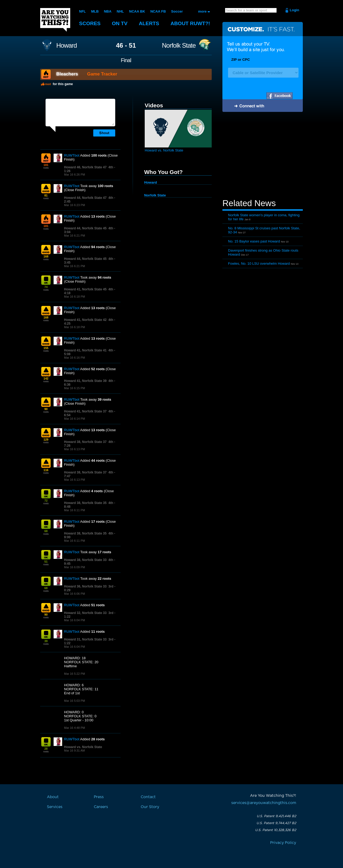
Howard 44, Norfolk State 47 (85, 198)
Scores (90, 23)
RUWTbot (72, 155)
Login (294, 10)
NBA (108, 11)
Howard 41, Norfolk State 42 (85, 320)
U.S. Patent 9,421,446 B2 (276, 816)
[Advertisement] (263, 156)
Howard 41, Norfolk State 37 (85, 411)
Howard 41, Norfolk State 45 (85, 289)
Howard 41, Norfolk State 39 (85, 381)
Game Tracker (102, 74)
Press (99, 797)
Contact (148, 797)
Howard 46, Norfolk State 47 (85, 167)
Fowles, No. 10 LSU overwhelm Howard (259, 264)
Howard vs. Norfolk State (83, 747)
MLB (95, 11)
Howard (67, 46)
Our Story (150, 807)
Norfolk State (179, 46)
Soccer (177, 11)
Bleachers (67, 74)
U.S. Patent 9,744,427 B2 (276, 823)
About (190, 23)
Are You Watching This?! (55, 20)
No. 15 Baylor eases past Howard (254, 241)
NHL (120, 11)
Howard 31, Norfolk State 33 (85, 639)
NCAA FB (158, 11)
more (202, 11)
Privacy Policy (283, 843)
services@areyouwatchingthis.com (264, 803)
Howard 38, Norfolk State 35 (85, 503)
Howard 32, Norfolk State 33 (85, 613)
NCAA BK (137, 11)
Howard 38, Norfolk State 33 (85, 560)
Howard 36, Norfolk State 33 (85, 586)
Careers (101, 807)
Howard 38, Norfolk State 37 (85, 442)
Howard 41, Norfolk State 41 (85, 350)
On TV (120, 23)
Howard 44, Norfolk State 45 (85, 228)
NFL (82, 11)
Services (55, 807)
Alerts (149, 23)
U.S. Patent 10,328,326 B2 (276, 830)
